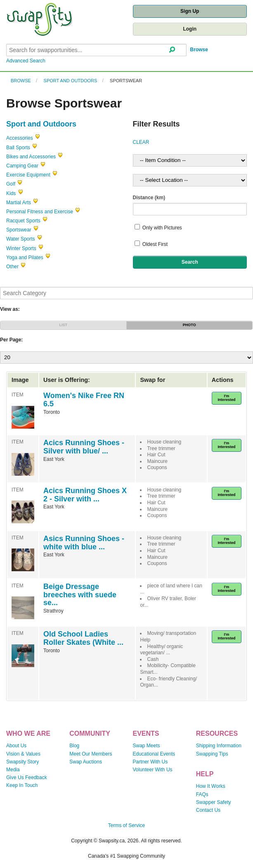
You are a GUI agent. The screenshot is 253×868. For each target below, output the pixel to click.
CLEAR (141, 142)
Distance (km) (149, 198)
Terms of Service (126, 825)
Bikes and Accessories (31, 157)
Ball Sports (18, 148)
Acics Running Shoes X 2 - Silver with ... (85, 495)
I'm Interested (226, 398)
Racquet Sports (23, 221)
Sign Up (190, 11)
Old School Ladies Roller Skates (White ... (83, 638)
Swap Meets (147, 746)
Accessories (20, 138)
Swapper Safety (214, 802)
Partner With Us (150, 762)
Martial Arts (19, 203)
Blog (74, 746)
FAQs (202, 794)
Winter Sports (21, 248)
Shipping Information (219, 746)
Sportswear (126, 81)
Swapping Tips (212, 754)
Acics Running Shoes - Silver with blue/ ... (84, 447)
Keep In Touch (22, 785)
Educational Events (154, 754)
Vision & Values (23, 754)
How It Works (211, 786)
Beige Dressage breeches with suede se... (80, 595)
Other (12, 267)
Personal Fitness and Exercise (40, 212)
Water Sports (21, 239)
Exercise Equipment (28, 175)
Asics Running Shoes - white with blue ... (84, 543)
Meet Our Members (91, 754)
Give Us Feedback (27, 777)
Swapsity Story (22, 762)
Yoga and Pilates (25, 258)
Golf (11, 184)
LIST (64, 325)
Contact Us (208, 810)
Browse (199, 50)
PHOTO (189, 325)
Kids (11, 193)
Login (190, 29)
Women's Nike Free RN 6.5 (84, 400)
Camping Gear (22, 166)
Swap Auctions (86, 762)
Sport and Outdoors (71, 81)
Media (13, 770)
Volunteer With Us (153, 770)
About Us (16, 746)
